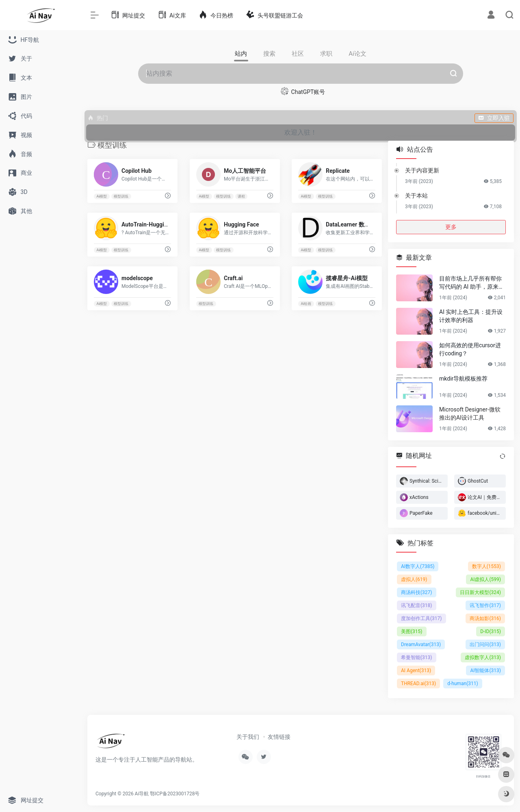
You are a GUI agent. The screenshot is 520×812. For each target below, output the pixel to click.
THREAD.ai (418, 684)
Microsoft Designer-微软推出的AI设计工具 (470, 414)
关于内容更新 (422, 170)
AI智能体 (485, 670)
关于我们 (248, 737)
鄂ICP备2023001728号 (175, 794)
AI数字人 (418, 566)
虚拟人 (414, 579)
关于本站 (416, 196)
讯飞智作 (485, 605)
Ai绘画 (306, 304)
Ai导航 (142, 794)
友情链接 (279, 737)
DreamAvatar (421, 644)
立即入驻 (494, 118)
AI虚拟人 (485, 579)
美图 (412, 631)
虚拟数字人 (483, 657)
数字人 (486, 566)
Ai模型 (102, 196)
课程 (241, 196)
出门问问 (485, 644)
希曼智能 (417, 657)
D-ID (491, 631)
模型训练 (121, 196)
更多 (451, 227)
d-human (463, 684)
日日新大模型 (480, 592)
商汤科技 (417, 592)
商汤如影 (485, 618)
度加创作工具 (421, 618)
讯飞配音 (417, 605)
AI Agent (416, 670)
